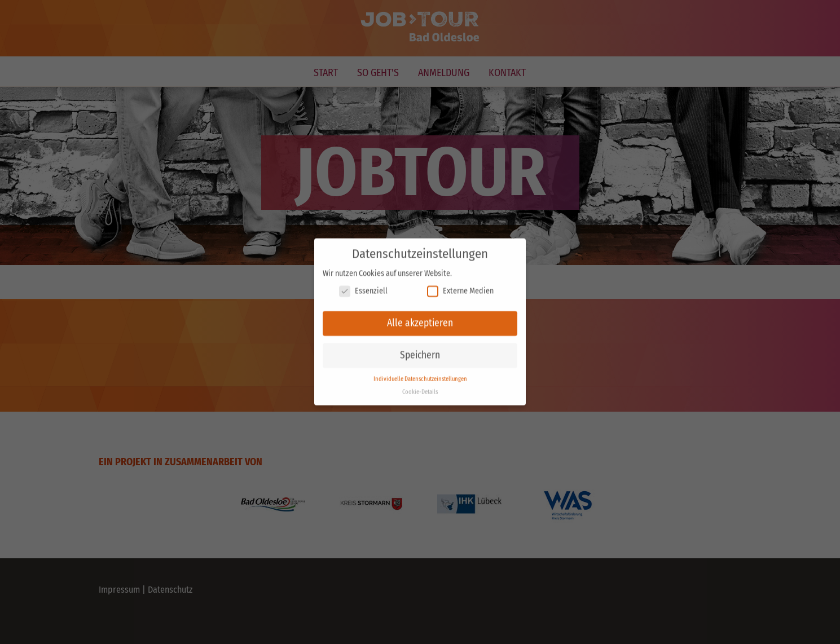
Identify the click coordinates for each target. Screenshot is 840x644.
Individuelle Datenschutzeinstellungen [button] (420, 374)
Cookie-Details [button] (420, 387)
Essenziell (363, 286)
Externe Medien (460, 286)
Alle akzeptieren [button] (420, 318)
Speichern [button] (420, 350)
